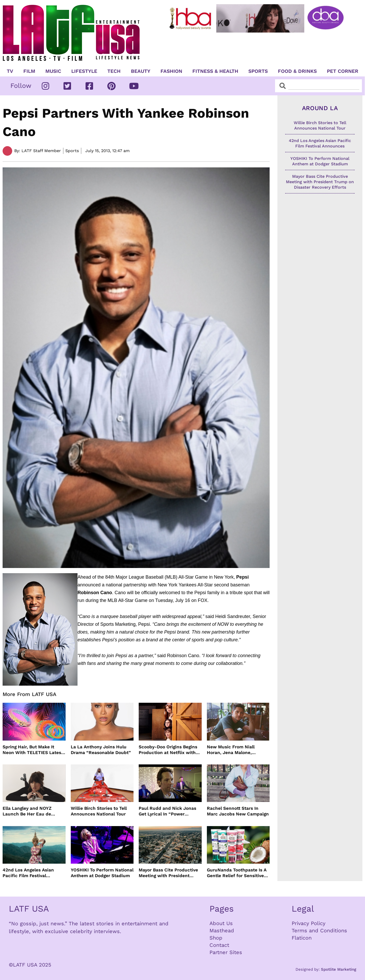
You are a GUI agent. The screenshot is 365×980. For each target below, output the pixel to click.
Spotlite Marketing (339, 969)
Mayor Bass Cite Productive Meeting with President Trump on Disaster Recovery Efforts (169, 873)
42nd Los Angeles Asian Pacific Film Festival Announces (28, 873)
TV (10, 71)
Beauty (141, 71)
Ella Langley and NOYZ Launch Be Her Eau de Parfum (27, 811)
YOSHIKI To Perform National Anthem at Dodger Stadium (102, 873)
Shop (216, 938)
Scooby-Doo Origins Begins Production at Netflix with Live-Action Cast (168, 750)
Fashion (171, 71)
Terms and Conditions (319, 931)
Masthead (222, 931)
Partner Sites (226, 952)
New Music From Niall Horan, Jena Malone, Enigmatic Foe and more (233, 750)
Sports (258, 71)
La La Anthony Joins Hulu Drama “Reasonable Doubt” (101, 750)
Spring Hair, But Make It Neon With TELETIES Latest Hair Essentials (33, 750)
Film (29, 71)
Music (53, 71)
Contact (219, 945)
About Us (221, 923)
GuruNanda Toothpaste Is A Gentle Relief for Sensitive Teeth (237, 873)
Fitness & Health (215, 71)
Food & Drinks (297, 71)
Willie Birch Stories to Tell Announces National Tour (99, 811)
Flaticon (302, 938)
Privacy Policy (308, 923)
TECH (114, 71)
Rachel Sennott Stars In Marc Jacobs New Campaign (238, 811)
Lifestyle (84, 71)
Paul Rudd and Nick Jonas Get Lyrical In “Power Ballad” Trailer (167, 811)
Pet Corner (343, 71)
